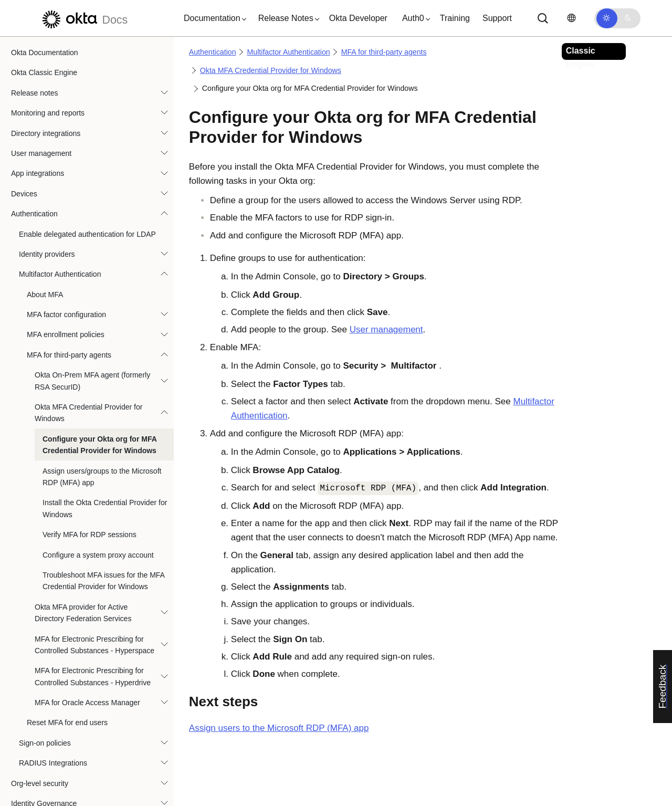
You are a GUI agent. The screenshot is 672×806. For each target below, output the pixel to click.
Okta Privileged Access (49, 730)
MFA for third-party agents (69, 262)
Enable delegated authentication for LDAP (87, 141)
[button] (213, 18)
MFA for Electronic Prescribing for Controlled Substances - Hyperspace (94, 552)
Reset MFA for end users (67, 630)
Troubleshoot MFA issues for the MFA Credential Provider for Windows (103, 488)
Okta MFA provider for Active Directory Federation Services (83, 520)
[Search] (543, 18)
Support (497, 18)
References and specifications (60, 791)
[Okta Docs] (83, 18)
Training (455, 18)
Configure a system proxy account (98, 462)
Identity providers (47, 161)
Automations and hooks (49, 751)
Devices (24, 101)
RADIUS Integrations (53, 670)
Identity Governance (44, 710)
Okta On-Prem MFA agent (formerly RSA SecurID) (92, 288)
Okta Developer (358, 18)
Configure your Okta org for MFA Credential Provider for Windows (99, 352)
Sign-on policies (45, 650)
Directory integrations (46, 40)
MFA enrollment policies (66, 242)
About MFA (45, 202)
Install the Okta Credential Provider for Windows (105, 415)
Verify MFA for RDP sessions (90, 442)
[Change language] (571, 18)
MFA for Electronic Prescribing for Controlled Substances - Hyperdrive (93, 583)
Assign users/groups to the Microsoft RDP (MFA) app (102, 384)
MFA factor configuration (66, 222)
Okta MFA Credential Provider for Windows (88, 320)
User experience (38, 771)
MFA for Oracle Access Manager (87, 610)
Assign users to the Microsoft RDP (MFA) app (279, 728)
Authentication (34, 121)
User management (41, 60)
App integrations (38, 80)
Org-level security (40, 690)
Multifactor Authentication (60, 181)
